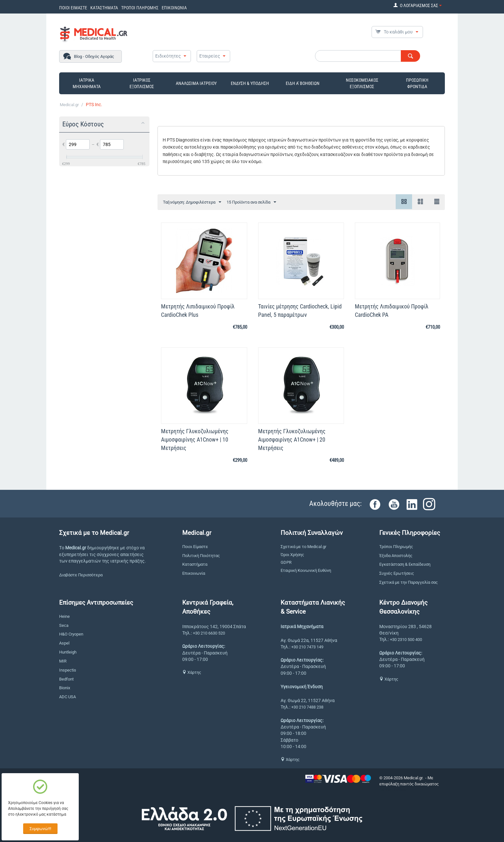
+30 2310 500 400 (406, 640)
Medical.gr (69, 105)
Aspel (64, 643)
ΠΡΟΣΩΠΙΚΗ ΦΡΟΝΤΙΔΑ (417, 83)
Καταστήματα (195, 564)
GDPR (286, 562)
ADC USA (67, 697)
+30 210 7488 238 (307, 707)
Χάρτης (192, 672)
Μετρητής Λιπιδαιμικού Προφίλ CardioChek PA (392, 311)
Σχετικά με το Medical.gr (303, 547)
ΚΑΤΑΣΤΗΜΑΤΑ (104, 8)
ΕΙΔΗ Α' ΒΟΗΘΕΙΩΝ (303, 83)
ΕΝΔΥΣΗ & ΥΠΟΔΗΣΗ (250, 83)
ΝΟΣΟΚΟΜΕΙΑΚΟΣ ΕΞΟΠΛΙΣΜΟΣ (362, 83)
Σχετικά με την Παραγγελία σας (409, 582)
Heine (64, 616)
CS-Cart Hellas (392, 790)
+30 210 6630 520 (209, 633)
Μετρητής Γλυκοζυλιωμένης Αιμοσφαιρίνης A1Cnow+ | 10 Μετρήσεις (195, 439)
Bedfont (66, 679)
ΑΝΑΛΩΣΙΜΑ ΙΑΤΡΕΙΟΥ (196, 83)
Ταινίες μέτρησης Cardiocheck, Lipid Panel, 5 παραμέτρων (300, 311)
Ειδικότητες (168, 56)
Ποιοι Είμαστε (195, 547)
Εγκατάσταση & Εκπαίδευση (405, 564)
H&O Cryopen (71, 634)
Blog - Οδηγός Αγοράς (94, 56)
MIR (63, 661)
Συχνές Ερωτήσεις (397, 573)
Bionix (65, 688)
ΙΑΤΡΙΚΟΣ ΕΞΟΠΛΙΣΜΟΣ (142, 83)
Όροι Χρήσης (292, 555)
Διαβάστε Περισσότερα (81, 575)
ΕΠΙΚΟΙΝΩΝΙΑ (174, 8)
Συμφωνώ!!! (40, 829)
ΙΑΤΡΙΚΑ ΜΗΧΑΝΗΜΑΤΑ (87, 83)
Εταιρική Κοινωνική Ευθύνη (306, 570)
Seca (64, 625)
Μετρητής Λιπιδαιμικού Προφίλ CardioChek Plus (198, 311)
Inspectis (68, 670)
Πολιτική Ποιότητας (201, 556)
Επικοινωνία (194, 573)
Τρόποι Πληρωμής (396, 547)
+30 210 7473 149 (307, 647)
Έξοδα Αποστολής (396, 556)
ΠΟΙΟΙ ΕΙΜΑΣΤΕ (73, 8)
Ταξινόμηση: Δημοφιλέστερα (192, 202)
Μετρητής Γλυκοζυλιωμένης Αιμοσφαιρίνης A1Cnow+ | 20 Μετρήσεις (292, 439)
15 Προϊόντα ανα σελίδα (251, 202)
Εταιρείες (210, 56)
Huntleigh (68, 652)
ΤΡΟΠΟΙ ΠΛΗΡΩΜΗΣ (140, 8)
